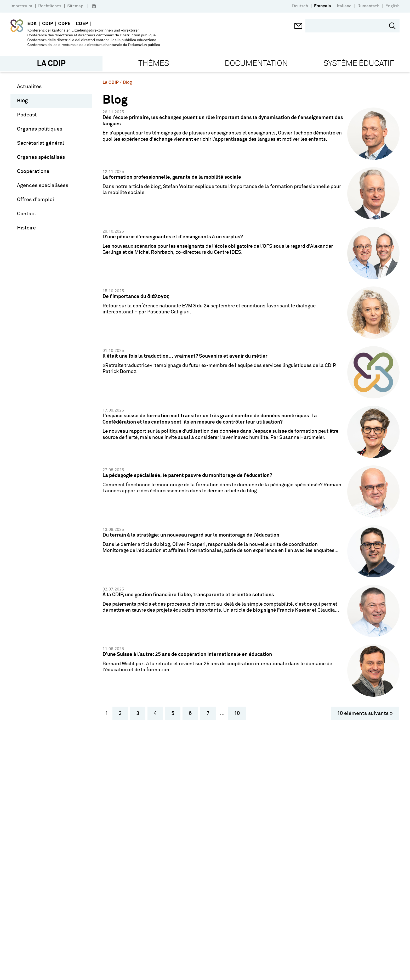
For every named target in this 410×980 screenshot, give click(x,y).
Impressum (21, 6)
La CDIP (111, 82)
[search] (349, 26)
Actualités (29, 86)
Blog (22, 100)
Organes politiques (40, 129)
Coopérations (33, 171)
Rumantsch (368, 6)
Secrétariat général (41, 143)
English (392, 6)
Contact (27, 213)
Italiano (344, 6)
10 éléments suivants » (365, 713)
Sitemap (75, 6)
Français (322, 6)
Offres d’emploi (35, 199)
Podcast (27, 115)
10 (237, 713)
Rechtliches (50, 6)
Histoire (26, 228)
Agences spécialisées (43, 185)
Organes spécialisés (41, 157)
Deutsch (300, 6)
